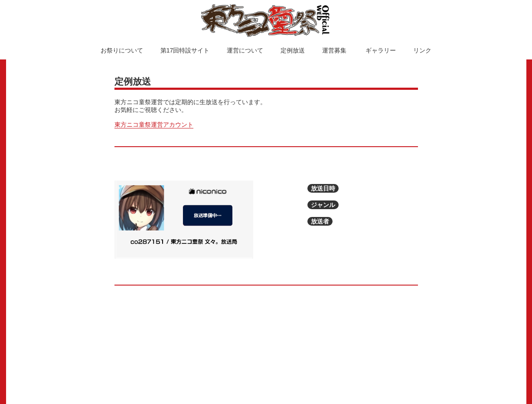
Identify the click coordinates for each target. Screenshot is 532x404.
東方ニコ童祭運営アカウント (154, 125)
